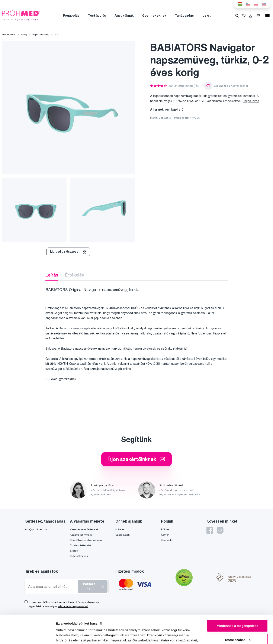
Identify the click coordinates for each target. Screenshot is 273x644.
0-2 (56, 34)
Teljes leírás (251, 101)
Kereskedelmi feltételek (84, 529)
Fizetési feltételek (81, 545)
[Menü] (267, 16)
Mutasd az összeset (68, 252)
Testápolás (97, 15)
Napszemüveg (41, 34)
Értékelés (75, 275)
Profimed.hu (9, 34)
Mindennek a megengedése (237, 599)
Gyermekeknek (154, 15)
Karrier (165, 535)
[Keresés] (237, 16)
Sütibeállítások (79, 556)
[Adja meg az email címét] (52, 587)
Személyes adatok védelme (87, 540)
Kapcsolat (167, 540)
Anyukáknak (124, 15)
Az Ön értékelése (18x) (185, 86)
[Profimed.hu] (21, 15)
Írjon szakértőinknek (136, 459)
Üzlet (207, 15)
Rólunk (165, 529)
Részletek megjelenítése (75, 636)
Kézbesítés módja (81, 535)
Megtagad (237, 627)
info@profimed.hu (36, 529)
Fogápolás (71, 15)
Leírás (52, 275)
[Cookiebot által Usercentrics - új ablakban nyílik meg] (28, 636)
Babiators (165, 118)
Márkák (120, 529)
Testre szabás (238, 613)
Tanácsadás (184, 15)
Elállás (74, 551)
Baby (24, 34)
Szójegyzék (123, 535)
